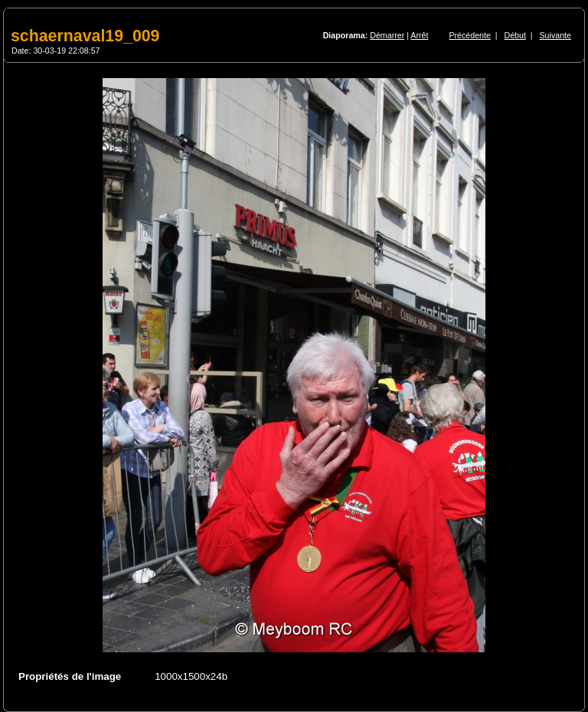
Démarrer (387, 35)
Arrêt (419, 35)
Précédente (470, 35)
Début (515, 35)
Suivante (555, 35)
